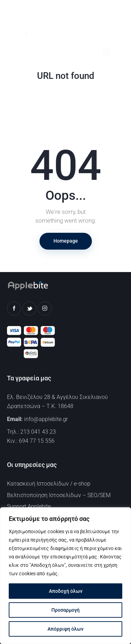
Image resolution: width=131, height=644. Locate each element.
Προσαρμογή (65, 610)
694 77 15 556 (37, 441)
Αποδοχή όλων (66, 591)
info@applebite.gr (46, 419)
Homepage (66, 241)
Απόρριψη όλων (65, 629)
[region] (65, 576)
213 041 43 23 (38, 432)
